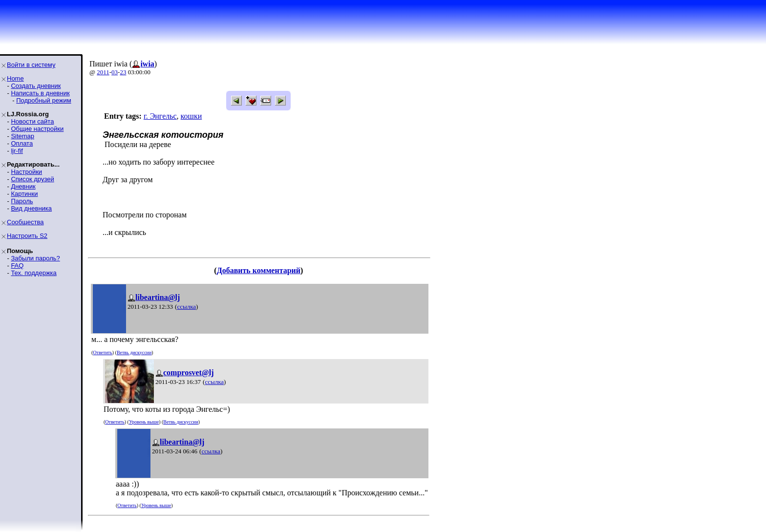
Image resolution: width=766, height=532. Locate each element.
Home (15, 78)
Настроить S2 (27, 236)
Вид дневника (31, 208)
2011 (103, 72)
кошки (191, 116)
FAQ (17, 266)
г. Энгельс (160, 116)
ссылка (186, 307)
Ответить (102, 352)
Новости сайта (32, 121)
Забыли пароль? (35, 258)
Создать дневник (36, 86)
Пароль (22, 201)
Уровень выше (144, 422)
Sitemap (22, 136)
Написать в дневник (40, 93)
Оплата (22, 143)
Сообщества (25, 222)
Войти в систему (31, 65)
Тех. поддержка (33, 273)
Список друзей (32, 179)
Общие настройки (37, 129)
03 (115, 72)
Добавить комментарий (259, 270)
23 (123, 72)
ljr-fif (17, 151)
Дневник (23, 186)
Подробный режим (43, 100)
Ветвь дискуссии (134, 352)
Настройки (26, 172)
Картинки (24, 194)
